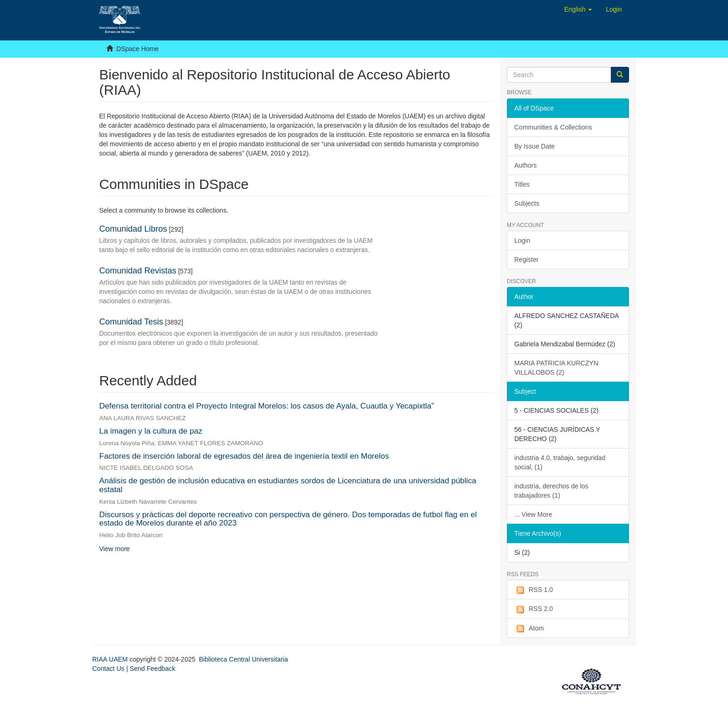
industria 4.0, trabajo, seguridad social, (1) (560, 462)
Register (526, 260)
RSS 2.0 (534, 609)
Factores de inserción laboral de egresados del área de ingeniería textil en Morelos (244, 456)
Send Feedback (152, 669)
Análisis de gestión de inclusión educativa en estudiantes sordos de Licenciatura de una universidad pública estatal (288, 485)
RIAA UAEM (111, 659)
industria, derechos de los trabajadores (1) (551, 491)
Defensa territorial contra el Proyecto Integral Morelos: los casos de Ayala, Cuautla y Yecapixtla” (267, 406)
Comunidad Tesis (131, 322)
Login (522, 240)
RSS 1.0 (534, 590)
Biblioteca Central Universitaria (243, 659)
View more (115, 549)
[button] (578, 9)
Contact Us (108, 669)
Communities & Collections (553, 127)
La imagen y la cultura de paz (151, 431)
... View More (533, 514)
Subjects (527, 203)
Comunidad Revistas (138, 271)
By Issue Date (535, 146)
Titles (522, 184)
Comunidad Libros (133, 229)
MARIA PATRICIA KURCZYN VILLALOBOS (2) (556, 368)
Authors (525, 165)
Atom (529, 629)
